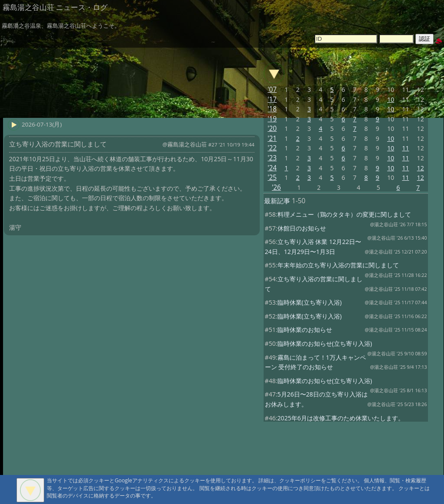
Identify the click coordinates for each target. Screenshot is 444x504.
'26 (276, 187)
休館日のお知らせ (302, 228)
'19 (272, 119)
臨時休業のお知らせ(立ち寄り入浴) (325, 343)
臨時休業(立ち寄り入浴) (310, 302)
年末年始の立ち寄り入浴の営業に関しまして (338, 265)
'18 (272, 109)
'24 (272, 168)
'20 (272, 128)
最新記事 (277, 201)
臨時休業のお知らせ (305, 330)
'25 (272, 177)
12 (421, 168)
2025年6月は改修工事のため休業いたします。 (341, 418)
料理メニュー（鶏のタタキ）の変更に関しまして (344, 214)
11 (405, 148)
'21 (272, 138)
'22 (272, 148)
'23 (272, 158)
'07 (272, 89)
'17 (272, 99)
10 (391, 99)
